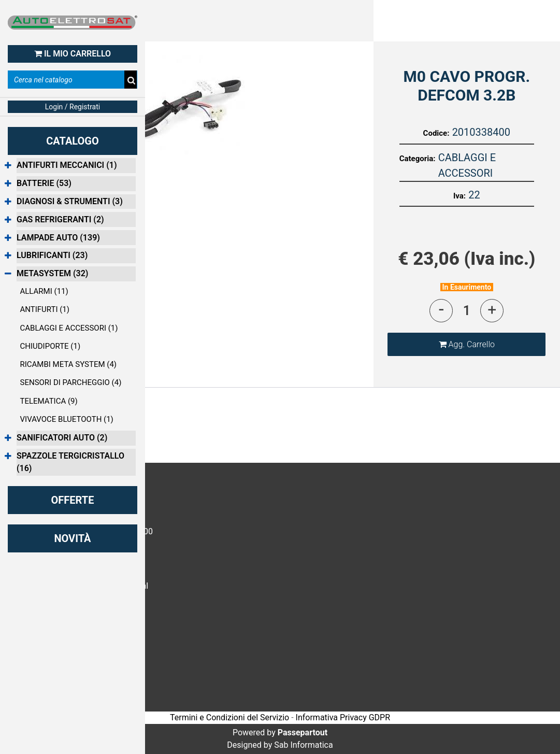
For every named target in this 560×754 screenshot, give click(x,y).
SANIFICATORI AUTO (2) (62, 438)
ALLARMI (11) (44, 291)
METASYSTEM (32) (52, 273)
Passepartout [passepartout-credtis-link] (303, 732)
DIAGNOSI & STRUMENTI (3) (70, 201)
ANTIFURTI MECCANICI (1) (67, 165)
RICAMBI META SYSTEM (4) (69, 364)
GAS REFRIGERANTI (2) (60, 219)
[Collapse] (8, 274)
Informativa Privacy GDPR (343, 717)
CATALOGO (73, 141)
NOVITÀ (72, 538)
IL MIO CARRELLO (73, 54)
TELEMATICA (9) (49, 401)
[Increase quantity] (492, 311)
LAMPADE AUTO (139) (58, 238)
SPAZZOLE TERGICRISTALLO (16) (70, 462)
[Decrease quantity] (441, 311)
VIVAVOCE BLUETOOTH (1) (67, 419)
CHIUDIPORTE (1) (51, 346)
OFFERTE (73, 500)
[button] (186, 105)
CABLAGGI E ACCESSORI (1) (69, 328)
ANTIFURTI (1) (45, 309)
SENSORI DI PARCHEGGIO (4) (71, 382)
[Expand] (8, 166)
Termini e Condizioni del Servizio (229, 717)
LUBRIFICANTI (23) (52, 255)
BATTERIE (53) (44, 183)
